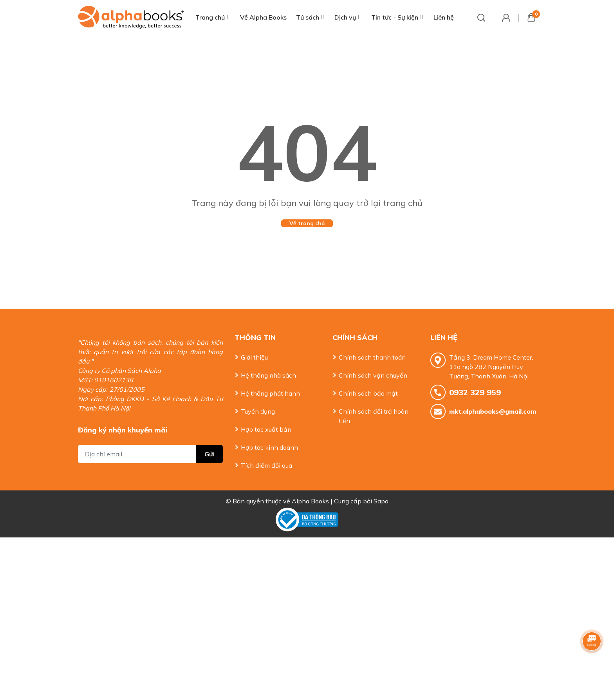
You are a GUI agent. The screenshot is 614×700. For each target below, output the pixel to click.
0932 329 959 (475, 392)
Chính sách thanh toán (372, 357)
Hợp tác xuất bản (266, 429)
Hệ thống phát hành (270, 393)
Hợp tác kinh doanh (269, 447)
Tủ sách (308, 17)
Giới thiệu (254, 357)
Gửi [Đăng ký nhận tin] (209, 454)
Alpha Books (310, 501)
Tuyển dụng (258, 411)
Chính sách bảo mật (368, 393)
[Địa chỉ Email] (150, 454)
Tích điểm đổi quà (266, 465)
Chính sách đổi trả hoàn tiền (374, 416)
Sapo (381, 501)
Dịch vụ (345, 17)
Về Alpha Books (263, 17)
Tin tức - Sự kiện (395, 17)
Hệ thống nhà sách (268, 375)
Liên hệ (444, 17)
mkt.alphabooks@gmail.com (493, 411)
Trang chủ (210, 17)
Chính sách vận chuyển (373, 375)
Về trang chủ (307, 223)
